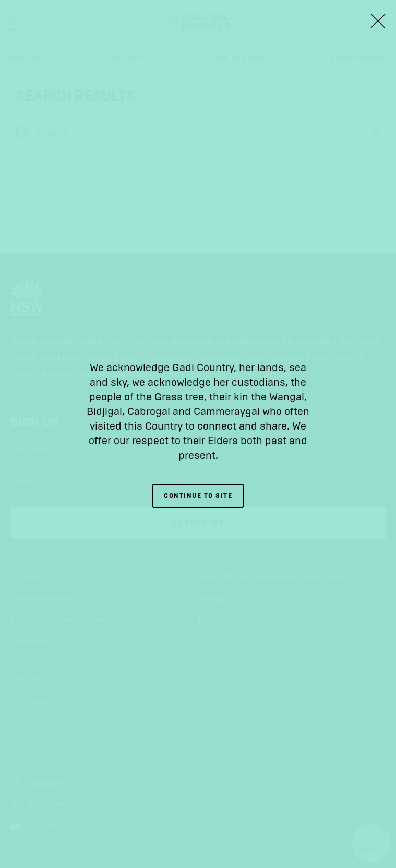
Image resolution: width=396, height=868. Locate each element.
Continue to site (198, 496)
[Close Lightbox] (378, 21)
